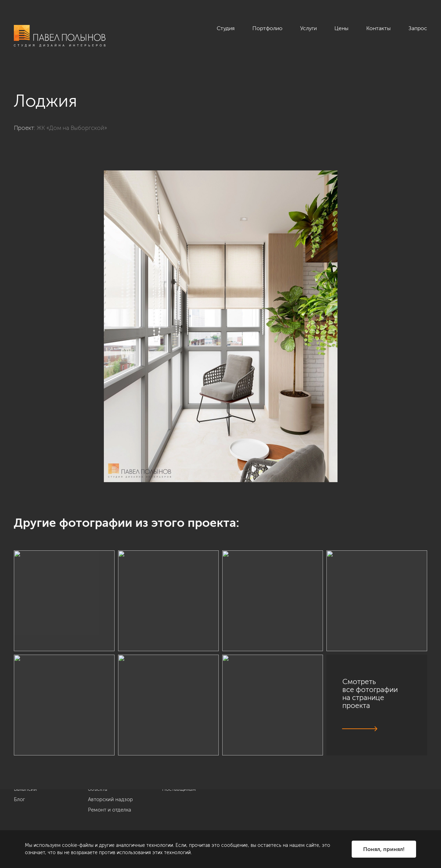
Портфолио (267, 28)
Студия (226, 28)
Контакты (379, 28)
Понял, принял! (384, 849)
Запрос (418, 28)
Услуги (308, 28)
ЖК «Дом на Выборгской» (72, 128)
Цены (341, 28)
